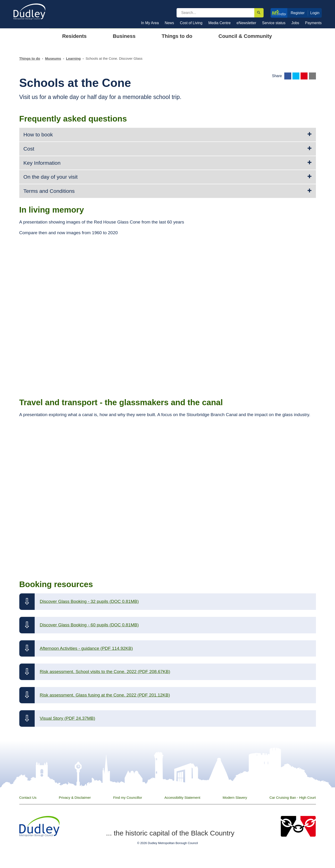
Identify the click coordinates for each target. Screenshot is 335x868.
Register (298, 13)
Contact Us (28, 797)
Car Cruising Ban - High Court (293, 797)
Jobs (295, 23)
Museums (53, 58)
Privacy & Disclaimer (75, 797)
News (169, 23)
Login (315, 13)
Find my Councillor (127, 797)
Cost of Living (191, 23)
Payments (313, 23)
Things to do (30, 58)
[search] (215, 13)
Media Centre (219, 23)
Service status (274, 23)
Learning (73, 58)
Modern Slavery (235, 797)
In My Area (150, 23)
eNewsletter (246, 23)
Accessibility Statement (182, 797)
